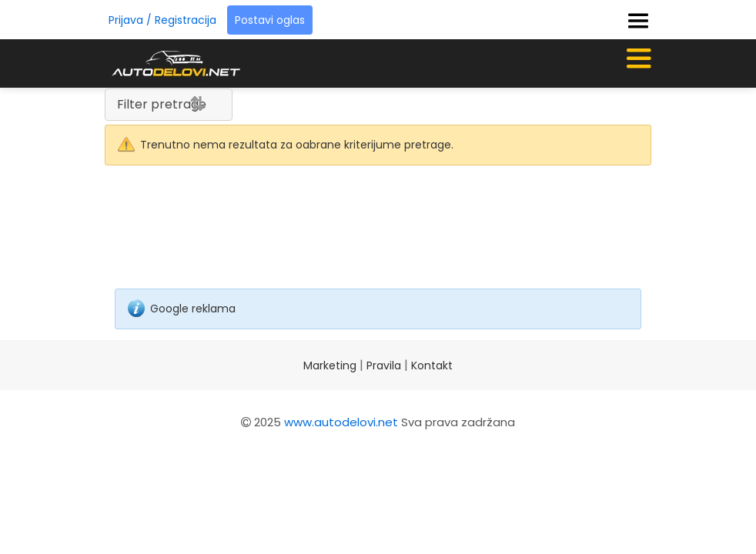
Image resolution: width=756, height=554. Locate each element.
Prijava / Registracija (162, 20)
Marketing (330, 365)
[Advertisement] (378, 238)
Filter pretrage (162, 104)
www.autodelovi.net (341, 422)
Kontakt (432, 365)
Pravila (384, 365)
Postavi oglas (270, 20)
